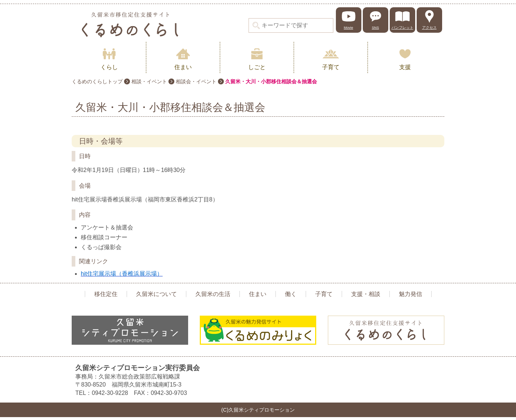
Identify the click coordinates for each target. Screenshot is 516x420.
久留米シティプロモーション (130, 25)
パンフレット (402, 27)
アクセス (429, 27)
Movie (349, 27)
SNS (376, 27)
